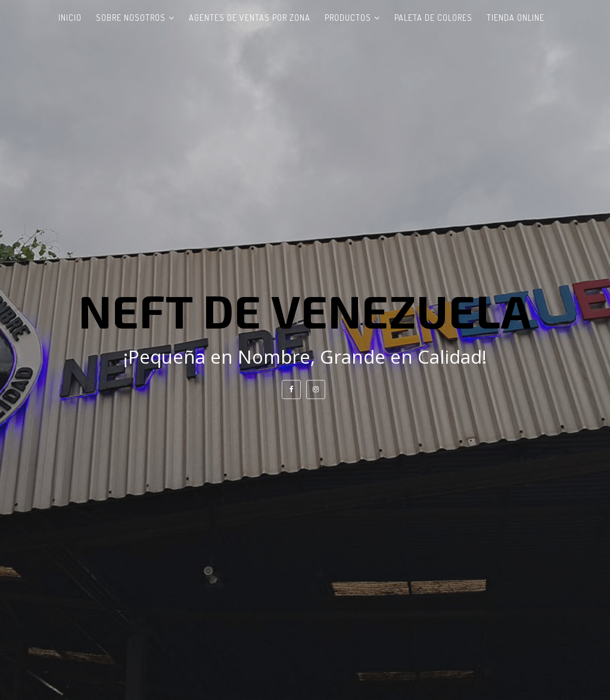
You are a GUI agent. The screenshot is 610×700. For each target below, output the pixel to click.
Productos (348, 18)
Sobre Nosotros (131, 18)
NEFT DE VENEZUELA (305, 310)
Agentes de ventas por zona (250, 18)
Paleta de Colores (433, 18)
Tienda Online (516, 18)
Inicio (70, 18)
